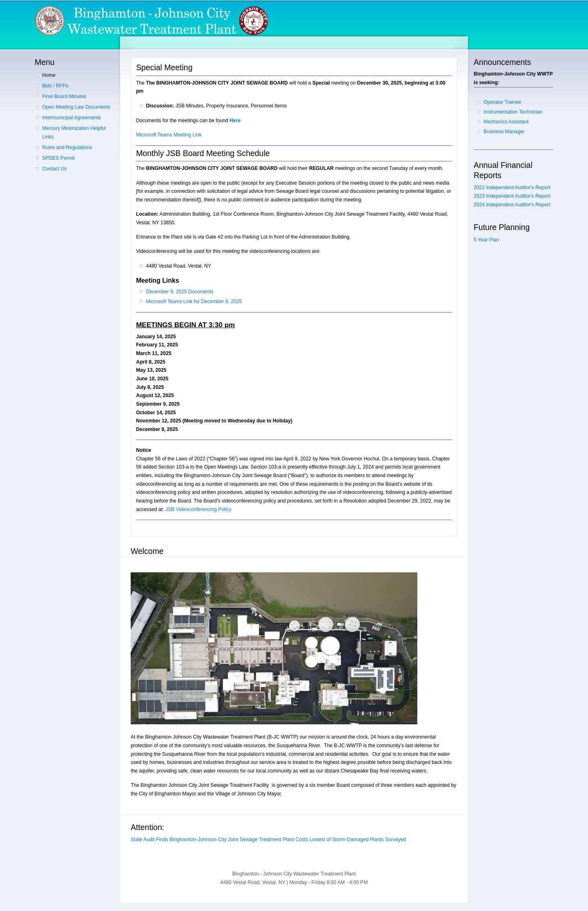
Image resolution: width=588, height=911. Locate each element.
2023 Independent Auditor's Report (512, 196)
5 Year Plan (486, 240)
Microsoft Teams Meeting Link (169, 135)
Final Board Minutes (64, 96)
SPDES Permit (58, 158)
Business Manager (504, 132)
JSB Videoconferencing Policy (198, 509)
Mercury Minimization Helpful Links (74, 133)
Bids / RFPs (55, 86)
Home (49, 75)
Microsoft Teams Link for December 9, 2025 (194, 301)
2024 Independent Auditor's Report (512, 205)
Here (235, 121)
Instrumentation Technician (513, 112)
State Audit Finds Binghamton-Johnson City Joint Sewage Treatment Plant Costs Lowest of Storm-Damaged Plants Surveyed (268, 840)
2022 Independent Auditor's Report (512, 188)
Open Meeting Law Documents (76, 107)
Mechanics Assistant (506, 122)
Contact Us (54, 169)
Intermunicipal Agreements (71, 118)
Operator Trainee (502, 102)
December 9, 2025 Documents (179, 292)
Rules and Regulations (67, 147)
